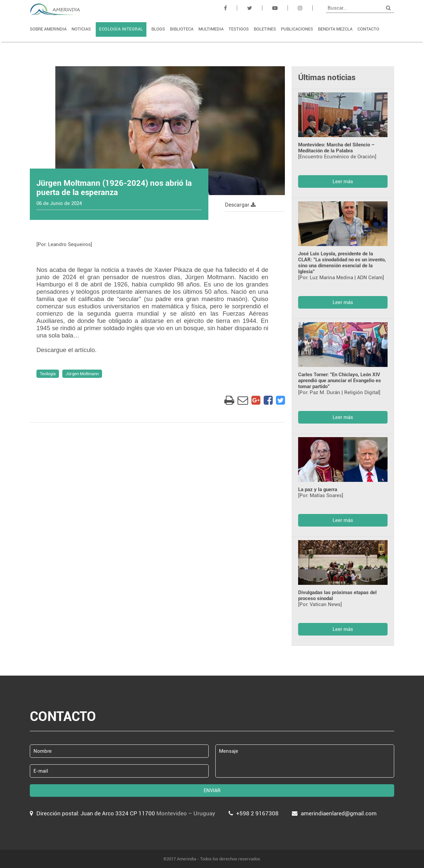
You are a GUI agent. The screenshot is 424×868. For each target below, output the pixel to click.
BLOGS (158, 29)
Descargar (240, 205)
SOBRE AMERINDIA (48, 29)
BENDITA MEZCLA (335, 29)
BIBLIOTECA (182, 29)
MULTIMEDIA (211, 29)
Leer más (343, 181)
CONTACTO (368, 29)
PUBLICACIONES (297, 29)
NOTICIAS (81, 29)
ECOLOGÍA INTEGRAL (121, 29)
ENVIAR (212, 791)
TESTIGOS (239, 29)
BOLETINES (265, 29)
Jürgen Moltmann (82, 374)
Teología (48, 374)
